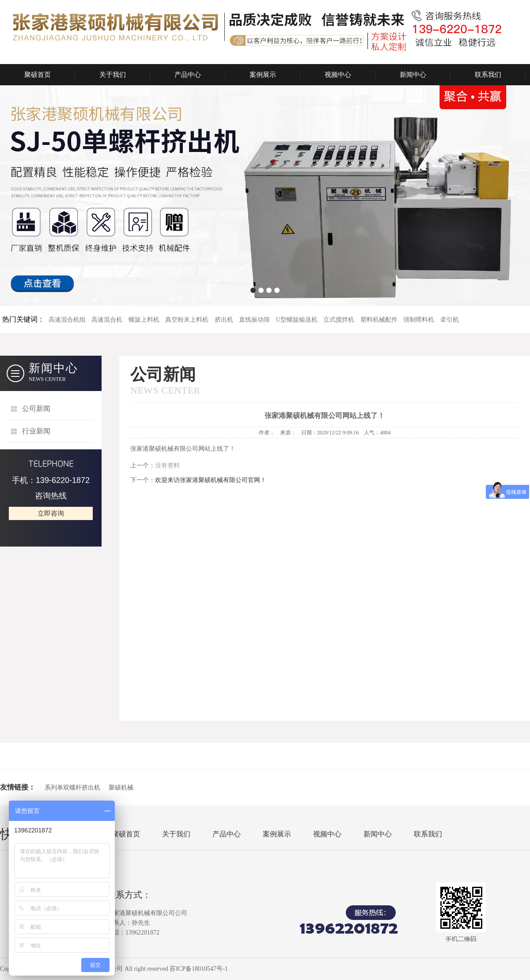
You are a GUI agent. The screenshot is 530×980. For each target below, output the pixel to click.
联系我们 (488, 75)
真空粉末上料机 (187, 320)
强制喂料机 (419, 320)
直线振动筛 (254, 320)
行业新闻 (36, 431)
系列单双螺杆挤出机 (72, 788)
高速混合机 (107, 320)
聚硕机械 (121, 788)
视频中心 (338, 75)
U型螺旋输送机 (297, 320)
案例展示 (263, 75)
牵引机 (450, 320)
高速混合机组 (67, 320)
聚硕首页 (38, 75)
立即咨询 (51, 513)
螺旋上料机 (144, 320)
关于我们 (113, 75)
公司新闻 (36, 408)
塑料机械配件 (379, 320)
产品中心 (188, 75)
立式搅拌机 (339, 320)
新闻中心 (413, 75)
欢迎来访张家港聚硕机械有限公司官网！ (211, 480)
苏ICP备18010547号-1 (199, 969)
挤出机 (224, 320)
